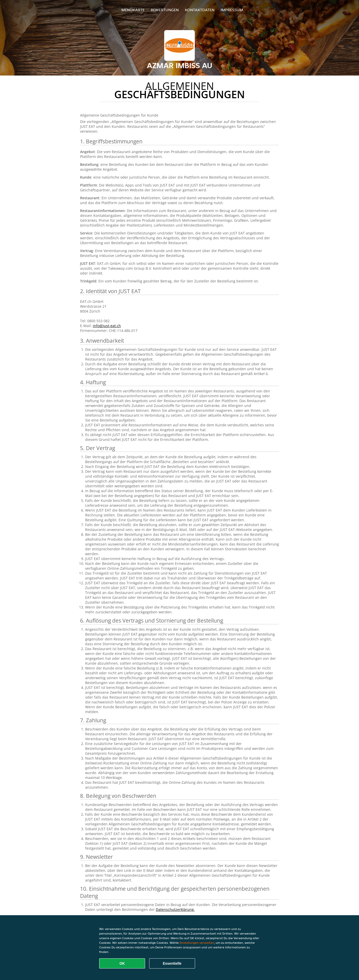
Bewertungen (165, 10)
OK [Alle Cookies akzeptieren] (122, 963)
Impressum (232, 10)
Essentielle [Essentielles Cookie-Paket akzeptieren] (172, 963)
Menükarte (133, 10)
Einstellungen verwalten (197, 943)
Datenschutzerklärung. (175, 909)
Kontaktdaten (200, 10)
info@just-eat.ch (107, 326)
